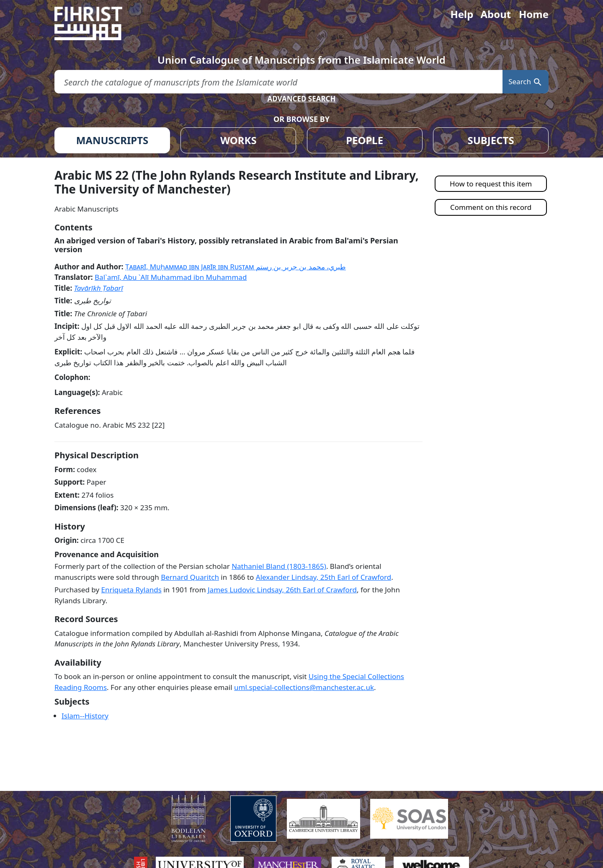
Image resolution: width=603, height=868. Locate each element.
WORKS (238, 140)
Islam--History (85, 716)
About (496, 14)
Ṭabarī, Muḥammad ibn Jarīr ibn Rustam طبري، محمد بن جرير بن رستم (236, 267)
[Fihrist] (96, 23)
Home (534, 14)
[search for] (278, 82)
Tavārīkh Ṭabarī (99, 288)
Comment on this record (491, 207)
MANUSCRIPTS (112, 140)
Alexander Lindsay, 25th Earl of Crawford (323, 577)
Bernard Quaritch (190, 577)
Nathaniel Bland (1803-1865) (279, 566)
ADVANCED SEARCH (301, 99)
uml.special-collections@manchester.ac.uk (304, 687)
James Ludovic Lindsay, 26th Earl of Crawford (282, 590)
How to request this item (491, 184)
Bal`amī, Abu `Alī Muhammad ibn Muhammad (171, 277)
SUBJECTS (491, 140)
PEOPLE (365, 140)
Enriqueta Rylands (131, 590)
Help (462, 14)
